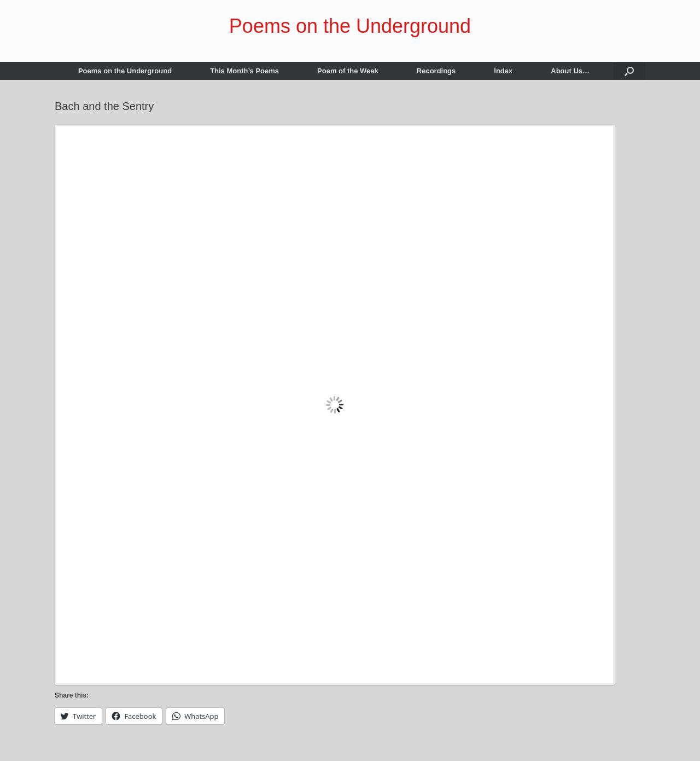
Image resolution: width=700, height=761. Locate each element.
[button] (629, 71)
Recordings (436, 71)
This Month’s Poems (244, 71)
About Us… (570, 71)
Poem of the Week (348, 71)
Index (503, 71)
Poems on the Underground (125, 71)
